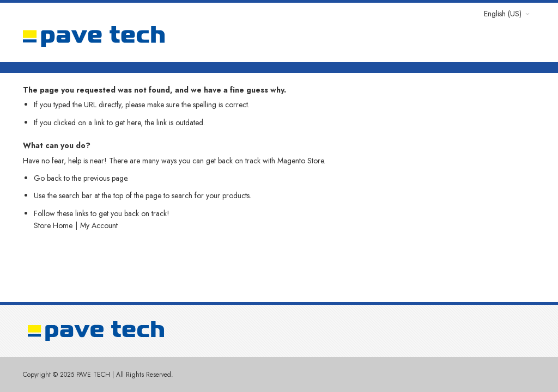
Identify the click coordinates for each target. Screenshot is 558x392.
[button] (507, 14)
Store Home (53, 225)
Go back (48, 178)
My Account (99, 225)
